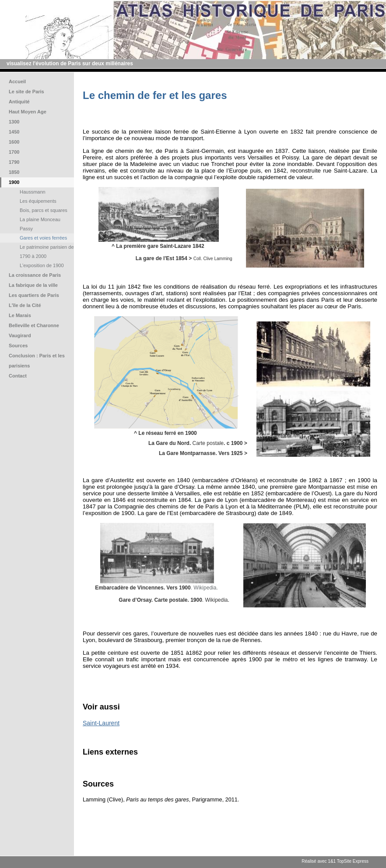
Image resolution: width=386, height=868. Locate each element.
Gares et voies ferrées (43, 238)
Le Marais (20, 315)
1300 (14, 122)
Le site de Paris (26, 92)
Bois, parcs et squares (44, 210)
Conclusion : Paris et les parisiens (37, 361)
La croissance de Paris (35, 275)
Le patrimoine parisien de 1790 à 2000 (47, 252)
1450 (14, 132)
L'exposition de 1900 (42, 265)
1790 (14, 162)
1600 (14, 142)
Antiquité (19, 102)
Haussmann (33, 192)
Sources (18, 346)
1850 (14, 172)
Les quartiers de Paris (34, 295)
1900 (14, 182)
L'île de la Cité (25, 305)
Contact (18, 376)
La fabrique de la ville (33, 285)
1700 (14, 152)
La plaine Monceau (40, 219)
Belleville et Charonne (34, 325)
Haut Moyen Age (28, 112)
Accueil (17, 81)
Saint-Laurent (101, 723)
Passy (26, 229)
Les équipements (38, 201)
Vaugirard (20, 335)
